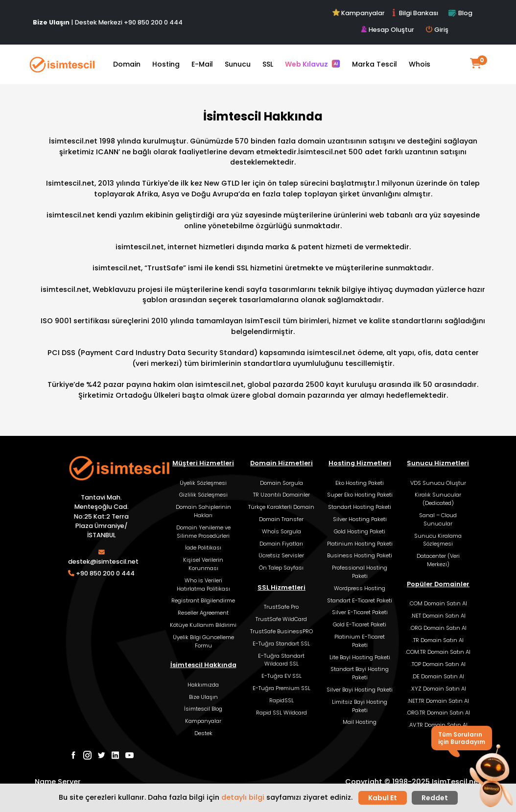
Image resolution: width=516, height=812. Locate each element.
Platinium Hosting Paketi (360, 544)
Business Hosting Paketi (360, 555)
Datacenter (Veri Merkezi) (438, 560)
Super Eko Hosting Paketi (360, 495)
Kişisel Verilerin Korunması (203, 564)
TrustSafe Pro (281, 607)
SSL (268, 64)
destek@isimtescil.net (103, 561)
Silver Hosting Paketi (360, 519)
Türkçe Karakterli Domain (281, 507)
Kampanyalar (359, 13)
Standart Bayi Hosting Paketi (360, 673)
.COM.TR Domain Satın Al (438, 652)
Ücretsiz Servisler (281, 555)
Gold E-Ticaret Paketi (360, 624)
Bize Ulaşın (203, 697)
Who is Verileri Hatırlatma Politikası (203, 585)
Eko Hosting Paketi (360, 483)
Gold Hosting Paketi (360, 531)
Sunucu (238, 64)
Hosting (166, 64)
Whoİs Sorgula (281, 531)
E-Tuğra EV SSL (281, 676)
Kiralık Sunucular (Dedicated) (438, 499)
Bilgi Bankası (414, 13)
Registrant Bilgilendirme (203, 600)
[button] (491, 777)
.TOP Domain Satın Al (438, 664)
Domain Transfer (281, 519)
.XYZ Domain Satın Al (438, 689)
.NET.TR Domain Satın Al (438, 701)
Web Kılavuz (313, 64)
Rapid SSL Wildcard (281, 713)
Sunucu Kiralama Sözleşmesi (438, 540)
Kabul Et (383, 798)
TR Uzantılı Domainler (281, 495)
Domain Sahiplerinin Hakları (203, 511)
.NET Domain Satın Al (438, 616)
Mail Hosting (360, 722)
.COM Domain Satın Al (438, 603)
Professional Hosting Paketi (360, 572)
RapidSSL (281, 700)
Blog (460, 13)
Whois (420, 64)
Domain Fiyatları (281, 544)
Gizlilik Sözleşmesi (203, 495)
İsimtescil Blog (203, 709)
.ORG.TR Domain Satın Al (438, 713)
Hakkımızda (203, 685)
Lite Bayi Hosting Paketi (360, 657)
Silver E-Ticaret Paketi (360, 612)
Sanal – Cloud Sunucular (438, 519)
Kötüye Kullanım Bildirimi (203, 625)
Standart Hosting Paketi (360, 507)
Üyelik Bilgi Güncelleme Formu (203, 641)
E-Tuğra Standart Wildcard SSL (281, 660)
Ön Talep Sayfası (281, 568)
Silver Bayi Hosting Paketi (360, 690)
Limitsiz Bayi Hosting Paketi (360, 706)
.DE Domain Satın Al (438, 676)
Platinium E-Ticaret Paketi (360, 641)
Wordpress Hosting (360, 588)
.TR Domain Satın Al (438, 640)
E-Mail (202, 64)
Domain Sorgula (281, 483)
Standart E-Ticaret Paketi (360, 600)
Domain (127, 64)
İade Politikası (203, 548)
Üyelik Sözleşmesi (203, 483)
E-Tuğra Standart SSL (281, 644)
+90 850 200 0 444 (153, 22)
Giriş (437, 30)
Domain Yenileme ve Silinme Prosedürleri (203, 532)
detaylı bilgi (243, 797)
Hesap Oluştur (387, 30)
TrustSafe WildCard (281, 619)
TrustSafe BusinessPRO (281, 631)
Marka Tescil (375, 64)
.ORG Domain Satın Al (438, 628)
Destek (203, 733)
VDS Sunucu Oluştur (438, 483)
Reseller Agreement (203, 613)
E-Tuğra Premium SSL (281, 688)
